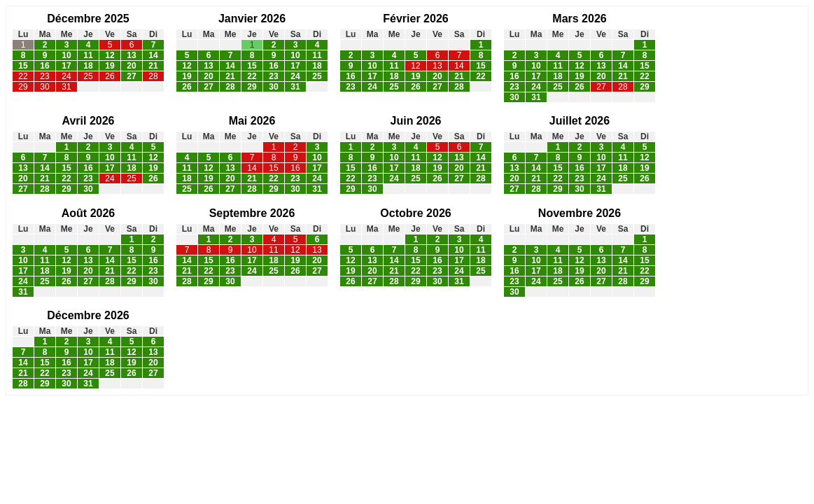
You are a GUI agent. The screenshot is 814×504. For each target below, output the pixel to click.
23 (44, 76)
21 (153, 66)
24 (66, 76)
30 (44, 87)
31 (66, 87)
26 (110, 76)
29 (23, 87)
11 (88, 55)
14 (153, 55)
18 (88, 66)
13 (131, 55)
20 (131, 66)
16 (44, 66)
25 (88, 76)
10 (66, 55)
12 (110, 55)
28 (153, 76)
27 (131, 76)
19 (110, 66)
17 (66, 66)
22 (23, 76)
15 (23, 66)
